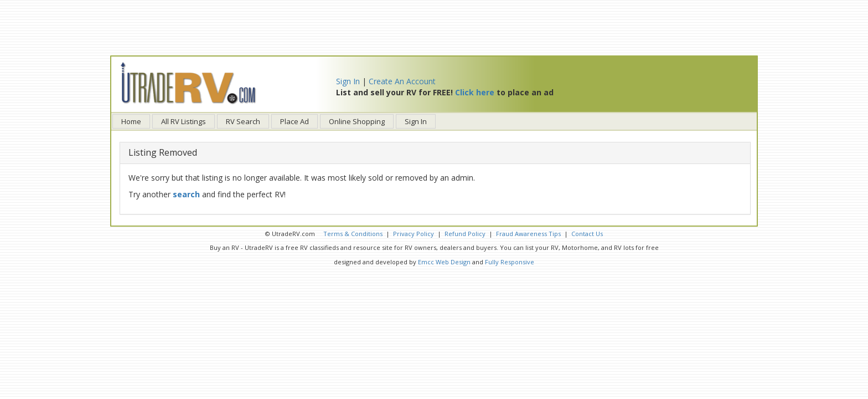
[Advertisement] (434, 28)
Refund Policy (465, 234)
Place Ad (294, 121)
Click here (475, 92)
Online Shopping (357, 121)
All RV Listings (184, 121)
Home (131, 121)
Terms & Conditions (353, 234)
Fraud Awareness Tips (528, 234)
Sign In (348, 81)
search (186, 194)
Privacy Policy (414, 234)
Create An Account (402, 81)
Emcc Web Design (444, 262)
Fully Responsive (510, 262)
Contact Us (587, 234)
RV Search (243, 121)
